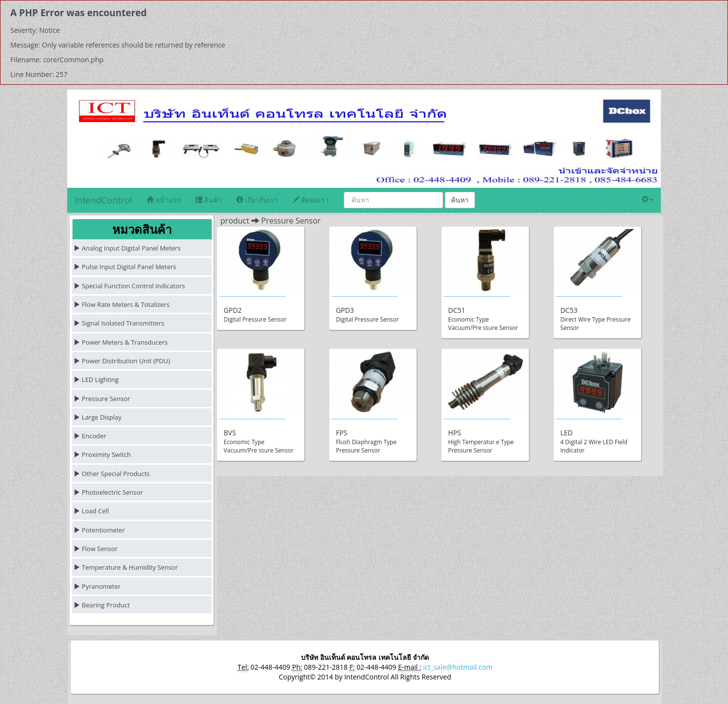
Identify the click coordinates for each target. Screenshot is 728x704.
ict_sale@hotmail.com (458, 667)
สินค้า (209, 200)
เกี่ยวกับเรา (257, 200)
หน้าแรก (164, 200)
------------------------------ (261, 279)
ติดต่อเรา (311, 200)
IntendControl (103, 200)
